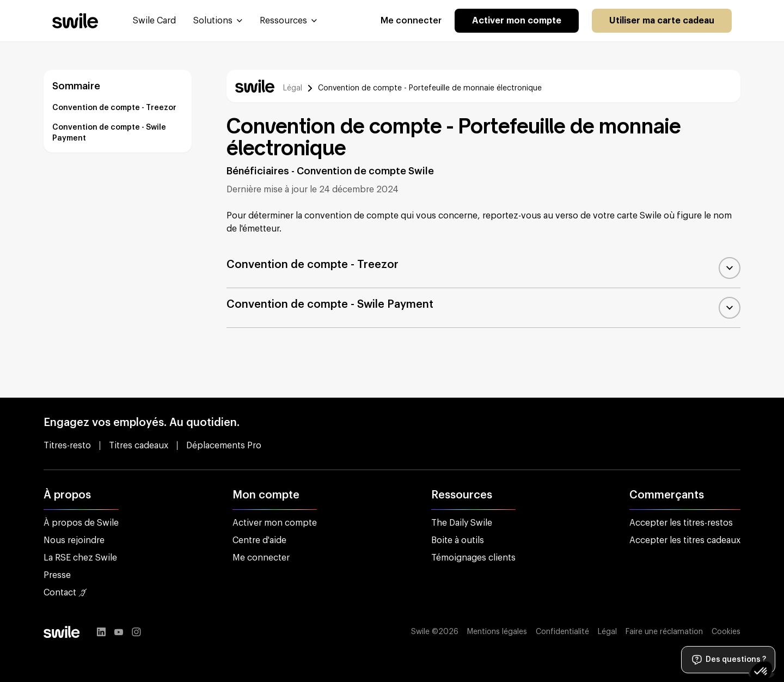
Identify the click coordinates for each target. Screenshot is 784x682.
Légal (293, 88)
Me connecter (411, 21)
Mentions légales (497, 632)
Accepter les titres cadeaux (685, 540)
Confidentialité (562, 632)
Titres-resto (67, 446)
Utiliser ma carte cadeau (662, 21)
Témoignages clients (473, 558)
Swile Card (154, 21)
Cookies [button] (726, 632)
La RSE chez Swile (80, 558)
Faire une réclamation (664, 632)
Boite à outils (458, 540)
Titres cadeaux (139, 446)
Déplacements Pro (224, 446)
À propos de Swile (81, 523)
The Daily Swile (462, 523)
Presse (57, 575)
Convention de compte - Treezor (114, 108)
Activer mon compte (517, 21)
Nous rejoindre (74, 540)
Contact (65, 593)
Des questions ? (728, 660)
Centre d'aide (259, 540)
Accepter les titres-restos (681, 523)
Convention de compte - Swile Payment (109, 133)
